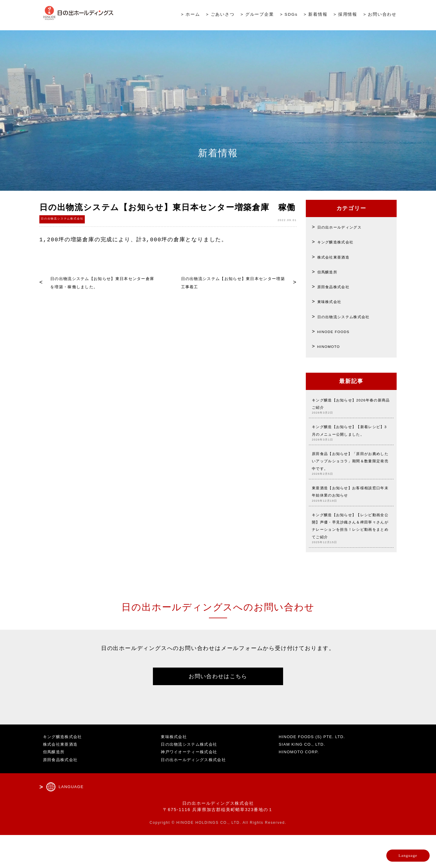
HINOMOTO (333, 346)
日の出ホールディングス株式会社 (197, 793)
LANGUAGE (73, 820)
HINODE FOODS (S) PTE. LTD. (317, 770)
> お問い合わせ (380, 16)
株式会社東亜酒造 (339, 257)
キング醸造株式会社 (342, 242)
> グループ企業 (257, 16)
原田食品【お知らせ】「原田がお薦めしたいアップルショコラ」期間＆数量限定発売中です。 (351, 478)
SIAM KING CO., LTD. (306, 777)
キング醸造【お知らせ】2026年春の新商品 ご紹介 (351, 407)
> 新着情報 (315, 16)
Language (393, 851)
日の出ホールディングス (347, 227)
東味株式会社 (334, 301)
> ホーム (191, 16)
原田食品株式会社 (339, 286)
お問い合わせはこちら (218, 708)
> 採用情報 (345, 16)
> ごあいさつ (220, 16)
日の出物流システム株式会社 (352, 316)
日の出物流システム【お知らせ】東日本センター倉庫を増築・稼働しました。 (101, 286)
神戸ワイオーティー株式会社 (192, 785)
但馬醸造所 (331, 272)
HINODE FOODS (340, 331)
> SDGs (289, 16)
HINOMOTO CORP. (302, 785)
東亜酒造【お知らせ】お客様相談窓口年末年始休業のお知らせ (351, 514)
